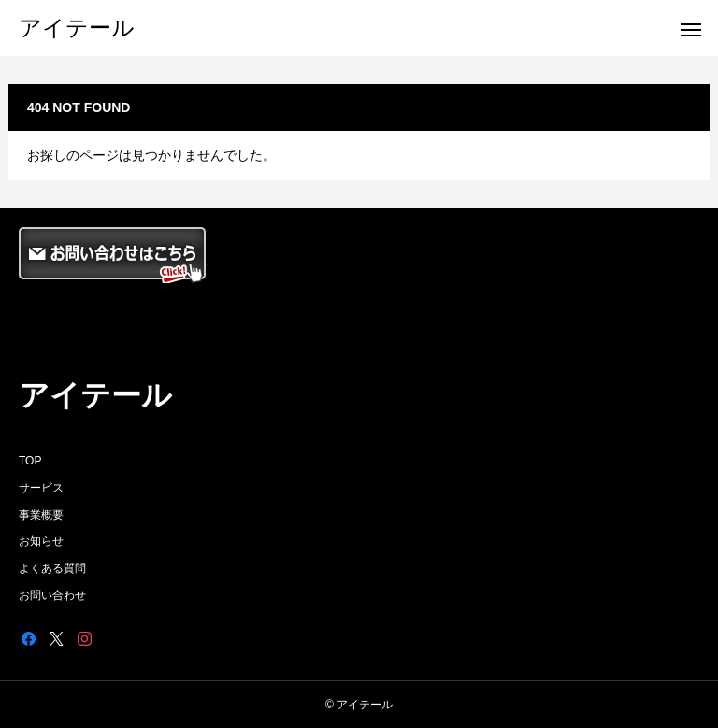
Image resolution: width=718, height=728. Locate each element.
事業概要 (41, 515)
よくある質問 (52, 568)
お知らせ (41, 541)
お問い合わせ (52, 595)
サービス (41, 488)
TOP (30, 461)
